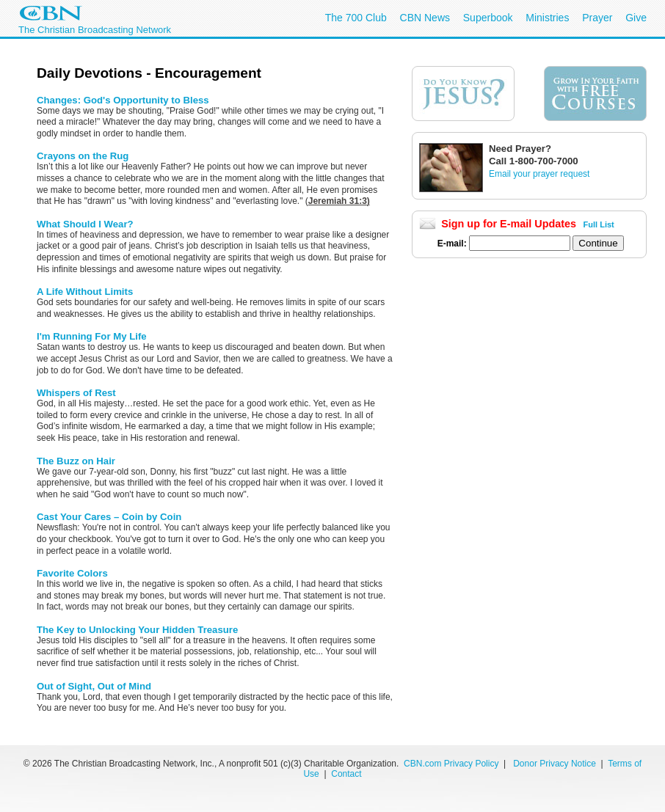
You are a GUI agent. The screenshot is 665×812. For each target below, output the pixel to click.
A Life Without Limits (85, 292)
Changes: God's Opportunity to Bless (123, 100)
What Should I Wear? (85, 224)
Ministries (547, 18)
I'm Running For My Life (92, 336)
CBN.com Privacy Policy (451, 764)
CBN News (425, 18)
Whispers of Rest (76, 393)
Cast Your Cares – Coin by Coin (109, 517)
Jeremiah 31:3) (339, 201)
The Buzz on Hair (76, 461)
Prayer (597, 18)
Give (636, 18)
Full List (599, 224)
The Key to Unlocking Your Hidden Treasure (137, 630)
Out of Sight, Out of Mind (94, 686)
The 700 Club (356, 18)
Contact (346, 774)
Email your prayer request (539, 174)
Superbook (488, 18)
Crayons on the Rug (83, 156)
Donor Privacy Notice (555, 764)
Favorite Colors (72, 573)
